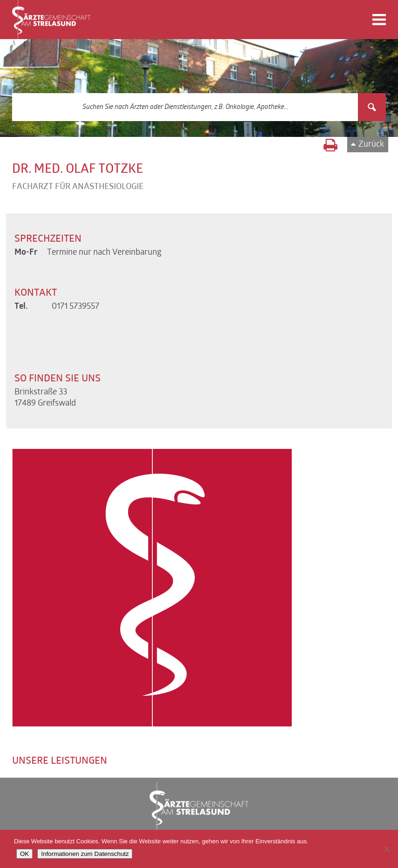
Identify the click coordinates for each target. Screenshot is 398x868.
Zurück (371, 145)
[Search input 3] (186, 107)
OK (24, 854)
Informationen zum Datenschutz (85, 854)
